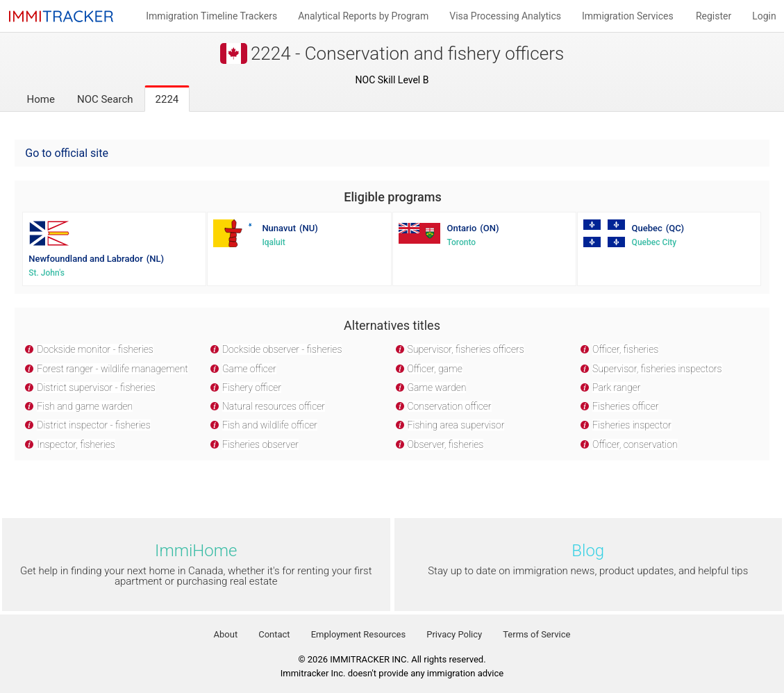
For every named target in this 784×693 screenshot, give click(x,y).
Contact (274, 634)
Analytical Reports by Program (363, 16)
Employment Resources (359, 634)
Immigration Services (628, 16)
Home (41, 99)
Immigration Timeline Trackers (211, 16)
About (226, 634)
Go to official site (67, 153)
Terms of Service (536, 634)
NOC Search (105, 99)
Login (764, 16)
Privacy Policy (454, 634)
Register (714, 16)
